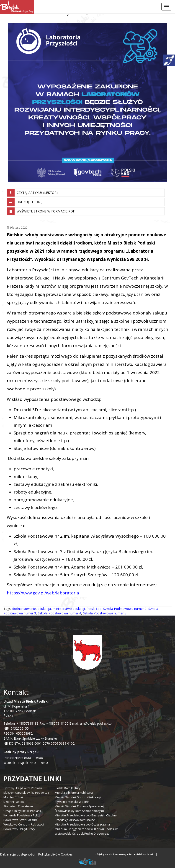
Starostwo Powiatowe (18, 806)
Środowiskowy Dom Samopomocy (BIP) (81, 811)
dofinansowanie (24, 609)
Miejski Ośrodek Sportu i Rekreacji (78, 797)
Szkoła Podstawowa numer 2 (125, 609)
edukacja (44, 609)
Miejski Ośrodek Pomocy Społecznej (79, 806)
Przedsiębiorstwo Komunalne (75, 820)
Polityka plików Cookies (55, 854)
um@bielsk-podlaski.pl (96, 723)
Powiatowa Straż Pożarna (21, 820)
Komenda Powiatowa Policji (22, 815)
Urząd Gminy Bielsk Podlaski (22, 811)
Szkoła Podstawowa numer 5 (105, 613)
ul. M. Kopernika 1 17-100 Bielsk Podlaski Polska (26, 708)
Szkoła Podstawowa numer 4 (59, 613)
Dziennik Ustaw (14, 802)
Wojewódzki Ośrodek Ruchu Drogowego (82, 834)
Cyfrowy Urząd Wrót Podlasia (23, 788)
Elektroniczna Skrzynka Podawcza (26, 793)
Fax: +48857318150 (54, 723)
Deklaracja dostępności (17, 854)
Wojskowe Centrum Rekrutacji (24, 824)
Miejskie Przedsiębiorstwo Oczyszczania (82, 824)
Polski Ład (94, 609)
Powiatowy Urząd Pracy (19, 829)
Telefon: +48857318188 (21, 723)
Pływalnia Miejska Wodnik (72, 802)
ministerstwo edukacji (69, 609)
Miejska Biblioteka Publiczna (74, 793)
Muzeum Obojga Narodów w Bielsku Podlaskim (87, 829)
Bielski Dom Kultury (68, 788)
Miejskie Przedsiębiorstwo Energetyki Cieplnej (86, 815)
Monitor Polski (13, 797)
